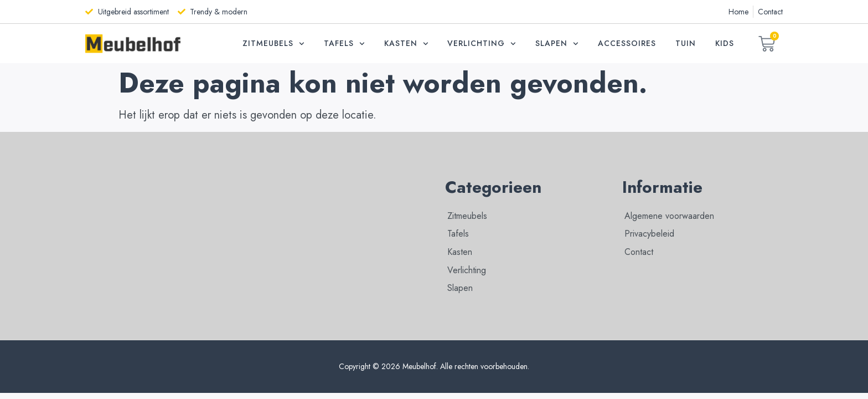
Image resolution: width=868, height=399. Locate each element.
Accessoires (627, 43)
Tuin (686, 43)
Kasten (406, 44)
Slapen (557, 44)
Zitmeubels (273, 44)
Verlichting (482, 44)
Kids (725, 43)
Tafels (344, 44)
